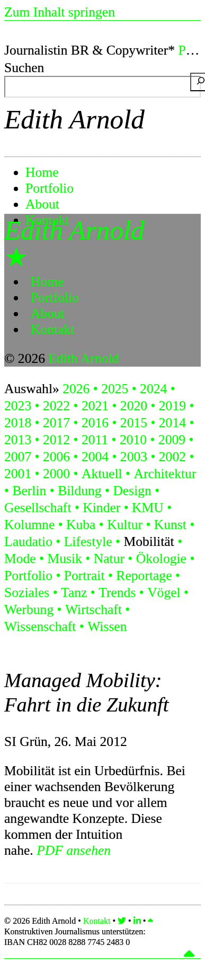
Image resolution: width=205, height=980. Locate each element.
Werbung (29, 609)
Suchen (24, 68)
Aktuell (102, 474)
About (42, 204)
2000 (56, 474)
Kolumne (29, 524)
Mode (20, 558)
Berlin (29, 491)
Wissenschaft (40, 626)
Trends (117, 592)
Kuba (81, 524)
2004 (95, 457)
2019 (172, 406)
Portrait (84, 575)
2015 (134, 423)
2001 (18, 474)
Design (132, 491)
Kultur (125, 524)
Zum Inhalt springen (60, 12)
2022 (56, 406)
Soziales (27, 592)
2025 (115, 389)
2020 (134, 406)
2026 (76, 389)
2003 (134, 457)
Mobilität (149, 541)
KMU (148, 508)
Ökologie (161, 558)
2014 (172, 423)
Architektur (165, 474)
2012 (56, 440)
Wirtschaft (93, 609)
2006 (56, 457)
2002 (172, 457)
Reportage (144, 575)
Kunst (170, 524)
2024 (153, 389)
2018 (18, 423)
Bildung (79, 491)
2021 (95, 406)
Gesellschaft (38, 508)
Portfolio (50, 188)
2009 (172, 440)
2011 (95, 440)
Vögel (164, 592)
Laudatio (28, 541)
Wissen (107, 626)
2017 (56, 423)
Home (42, 172)
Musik (64, 558)
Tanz (74, 592)
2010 (133, 440)
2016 (95, 423)
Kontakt (52, 329)
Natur (109, 558)
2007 (18, 457)
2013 (18, 440)
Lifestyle (88, 541)
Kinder (101, 508)
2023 (18, 406)
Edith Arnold (74, 119)
